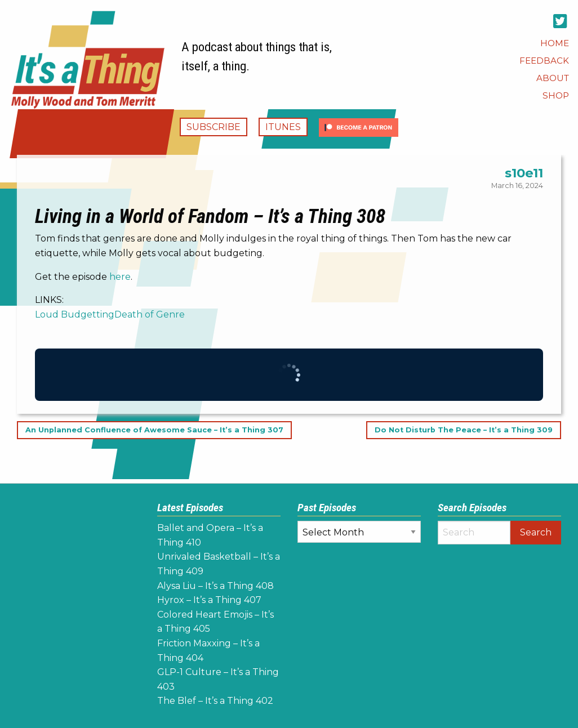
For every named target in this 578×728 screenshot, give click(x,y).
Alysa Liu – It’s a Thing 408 (215, 586)
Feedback (544, 61)
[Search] (474, 533)
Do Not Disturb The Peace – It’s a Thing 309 (464, 430)
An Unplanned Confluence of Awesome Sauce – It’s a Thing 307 (154, 430)
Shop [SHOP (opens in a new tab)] (556, 95)
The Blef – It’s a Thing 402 (215, 701)
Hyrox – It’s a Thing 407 (209, 600)
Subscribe (214, 127)
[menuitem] (555, 43)
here (120, 277)
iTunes (283, 127)
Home (555, 43)
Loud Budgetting (75, 314)
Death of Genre (150, 314)
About (553, 78)
